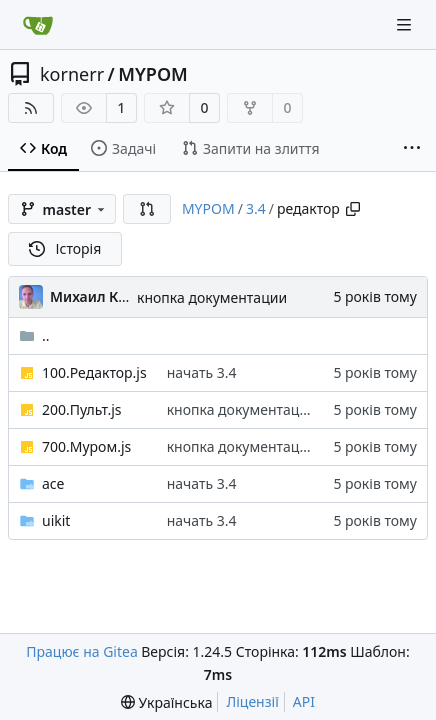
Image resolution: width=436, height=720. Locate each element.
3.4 (256, 208)
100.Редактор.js (94, 372)
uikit (56, 520)
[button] (147, 209)
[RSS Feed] (31, 108)
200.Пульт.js (82, 409)
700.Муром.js (86, 446)
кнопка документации (212, 297)
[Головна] (38, 25)
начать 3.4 (202, 372)
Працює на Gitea (81, 651)
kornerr (72, 74)
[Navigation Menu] (406, 24)
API (304, 701)
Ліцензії (252, 701)
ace (53, 483)
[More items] (412, 149)
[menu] (166, 702)
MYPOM (153, 74)
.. (34, 335)
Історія (65, 248)
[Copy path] (353, 209)
